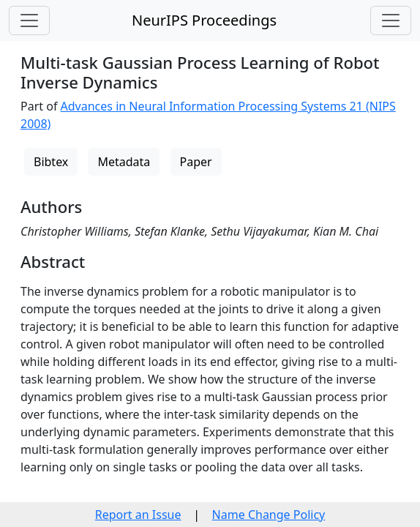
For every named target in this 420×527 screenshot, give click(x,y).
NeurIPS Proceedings (204, 20)
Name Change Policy (269, 515)
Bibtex (51, 162)
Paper (196, 162)
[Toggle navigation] (29, 20)
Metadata (124, 162)
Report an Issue (138, 515)
